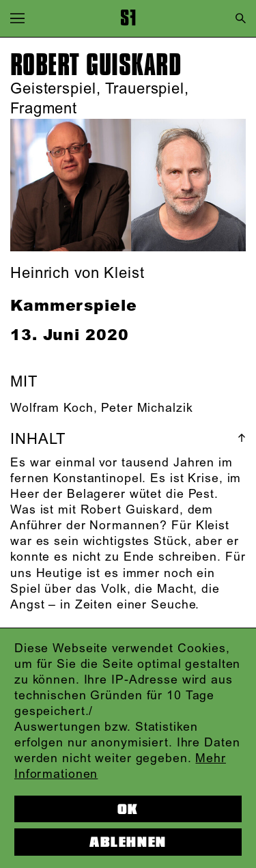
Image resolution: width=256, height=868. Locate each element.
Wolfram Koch (52, 408)
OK (128, 809)
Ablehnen (128, 842)
